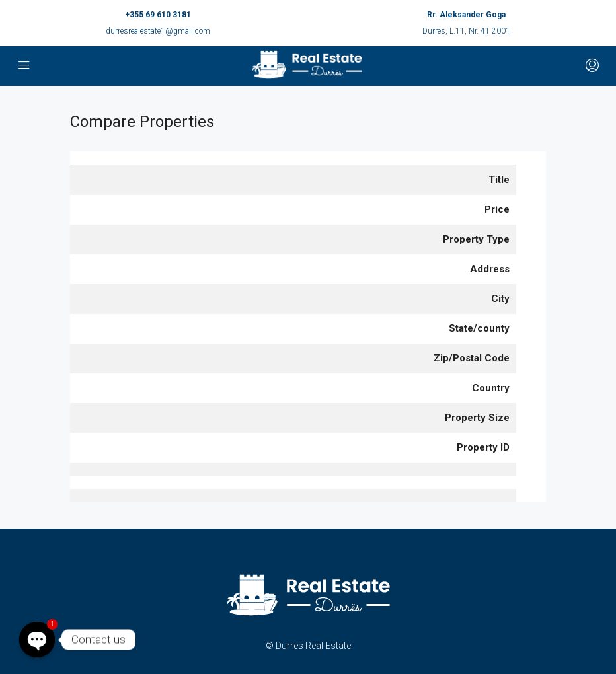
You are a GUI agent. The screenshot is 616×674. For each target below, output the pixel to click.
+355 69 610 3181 (158, 15)
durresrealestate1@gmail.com (158, 31)
